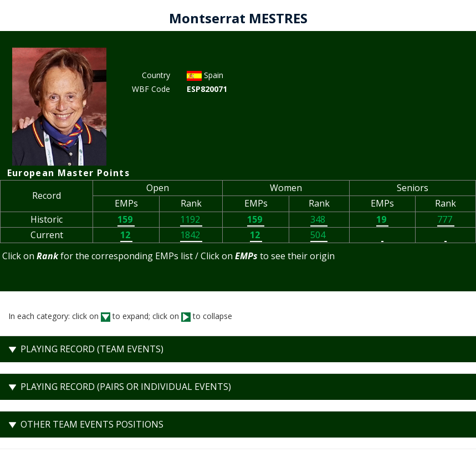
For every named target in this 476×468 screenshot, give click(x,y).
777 (446, 219)
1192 (191, 219)
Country (156, 75)
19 (382, 219)
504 (319, 235)
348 (319, 219)
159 (126, 219)
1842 (191, 235)
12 (126, 235)
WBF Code (151, 89)
